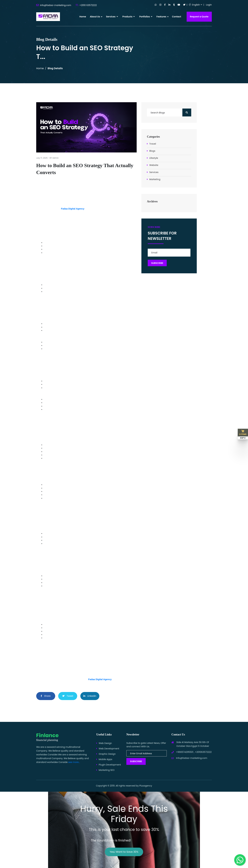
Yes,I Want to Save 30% (124, 852)
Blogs (152, 151)
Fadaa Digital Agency (73, 209)
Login (209, 5)
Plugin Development (110, 765)
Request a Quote (199, 17)
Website (154, 165)
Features (161, 17)
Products (129, 17)
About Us (95, 17)
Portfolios (146, 17)
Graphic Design (107, 754)
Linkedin (90, 696)
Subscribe (136, 761)
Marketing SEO (107, 770)
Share (46, 696)
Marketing (155, 179)
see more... (74, 762)
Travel (153, 144)
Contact (177, 17)
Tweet (68, 696)
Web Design (105, 743)
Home (83, 17)
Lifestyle (154, 158)
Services (112, 17)
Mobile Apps (105, 759)
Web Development (109, 749)
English (194, 5)
